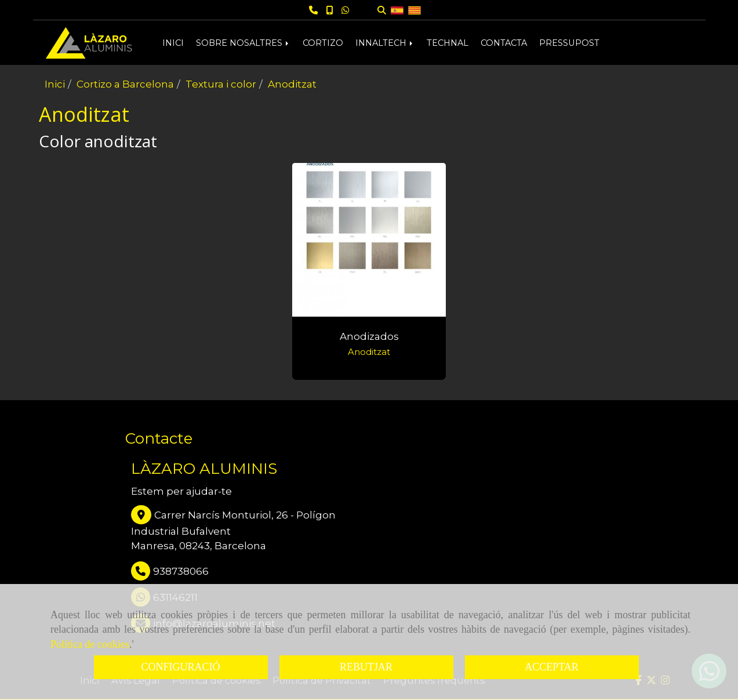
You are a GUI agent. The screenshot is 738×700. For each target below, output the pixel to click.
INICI (173, 43)
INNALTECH (385, 43)
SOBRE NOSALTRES (243, 43)
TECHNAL (448, 43)
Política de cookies (90, 644)
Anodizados (369, 336)
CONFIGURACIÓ (180, 667)
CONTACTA (504, 43)
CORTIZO (323, 43)
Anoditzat (369, 352)
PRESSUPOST (569, 43)
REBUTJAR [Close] (366, 667)
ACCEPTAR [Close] (552, 667)
